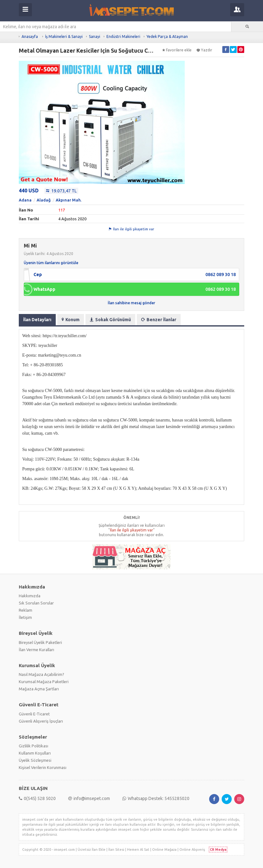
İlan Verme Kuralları (36, 650)
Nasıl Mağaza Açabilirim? (41, 674)
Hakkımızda (30, 596)
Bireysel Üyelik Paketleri (40, 642)
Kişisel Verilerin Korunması (43, 767)
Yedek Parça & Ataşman (167, 37)
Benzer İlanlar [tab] (159, 320)
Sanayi (95, 37)
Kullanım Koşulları (35, 753)
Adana (25, 200)
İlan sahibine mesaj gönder (131, 303)
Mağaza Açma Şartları (39, 689)
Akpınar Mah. (69, 200)
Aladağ (44, 200)
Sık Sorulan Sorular (36, 603)
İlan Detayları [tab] (37, 320)
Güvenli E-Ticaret (34, 714)
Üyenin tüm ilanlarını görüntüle (51, 263)
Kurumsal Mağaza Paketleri (44, 682)
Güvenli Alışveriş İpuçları (41, 721)
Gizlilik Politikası (34, 746)
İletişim (25, 617)
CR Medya (218, 850)
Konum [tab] (71, 320)
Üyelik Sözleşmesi (35, 760)
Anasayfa (30, 37)
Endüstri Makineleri (123, 37)
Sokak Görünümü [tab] (110, 320)
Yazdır (204, 50)
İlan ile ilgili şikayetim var (131, 229)
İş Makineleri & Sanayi (64, 37)
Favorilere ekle (177, 50)
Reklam (26, 610)
